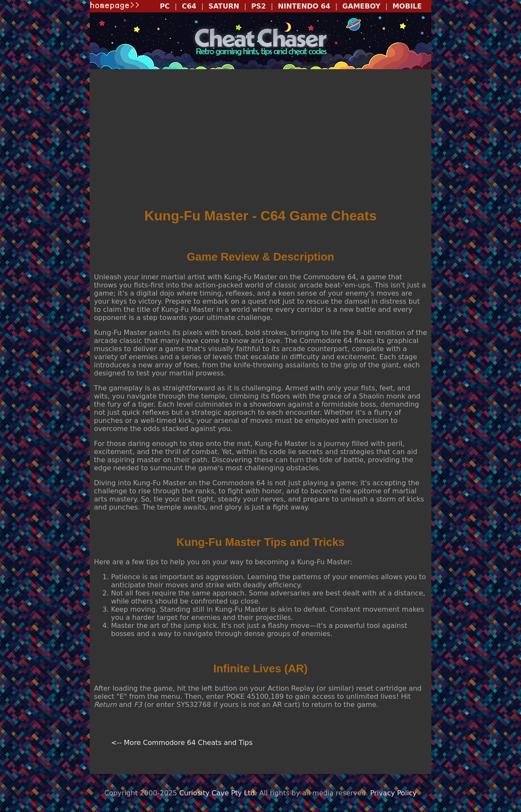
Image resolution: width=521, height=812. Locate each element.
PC (165, 6)
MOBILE (407, 6)
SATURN (224, 6)
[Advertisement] (260, 139)
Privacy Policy (394, 793)
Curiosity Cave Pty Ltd (217, 793)
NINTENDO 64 (304, 6)
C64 (189, 6)
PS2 (258, 6)
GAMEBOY (361, 6)
